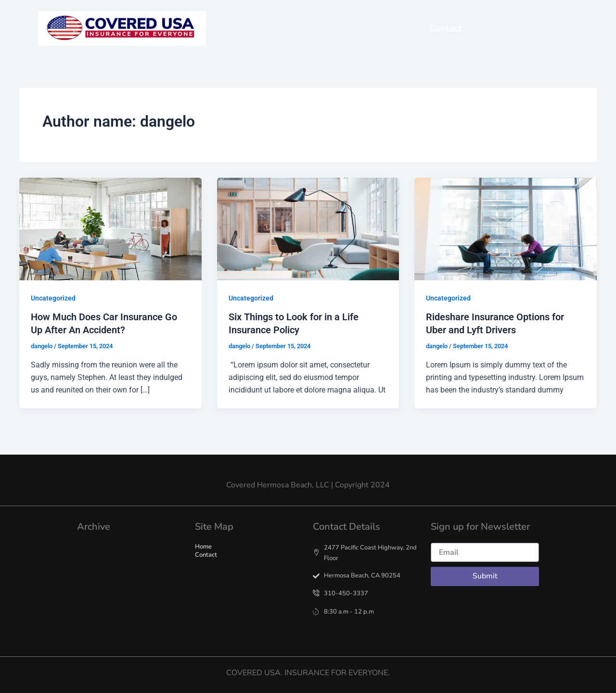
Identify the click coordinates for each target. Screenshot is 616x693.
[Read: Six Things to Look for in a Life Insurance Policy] (308, 229)
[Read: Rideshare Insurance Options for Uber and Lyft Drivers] (506, 229)
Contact (445, 28)
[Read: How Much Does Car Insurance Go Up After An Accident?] (110, 229)
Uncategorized (53, 298)
